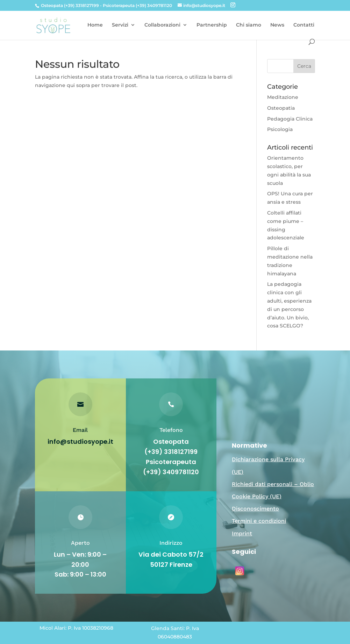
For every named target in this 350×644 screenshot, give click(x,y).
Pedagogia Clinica (290, 119)
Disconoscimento (255, 509)
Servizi (120, 25)
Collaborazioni (162, 25)
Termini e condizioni (259, 521)
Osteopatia (281, 108)
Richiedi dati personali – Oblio (273, 484)
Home (95, 25)
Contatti (304, 25)
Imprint (242, 533)
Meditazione (283, 97)
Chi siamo (249, 25)
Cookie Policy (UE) (257, 496)
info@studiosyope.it (80, 442)
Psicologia (280, 129)
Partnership (212, 25)
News (277, 25)
